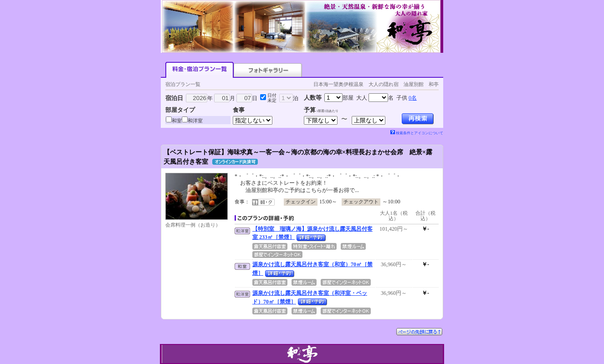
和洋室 (195, 121)
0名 (413, 98)
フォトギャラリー (268, 70)
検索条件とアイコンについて (417, 133)
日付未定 (272, 98)
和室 (177, 121)
